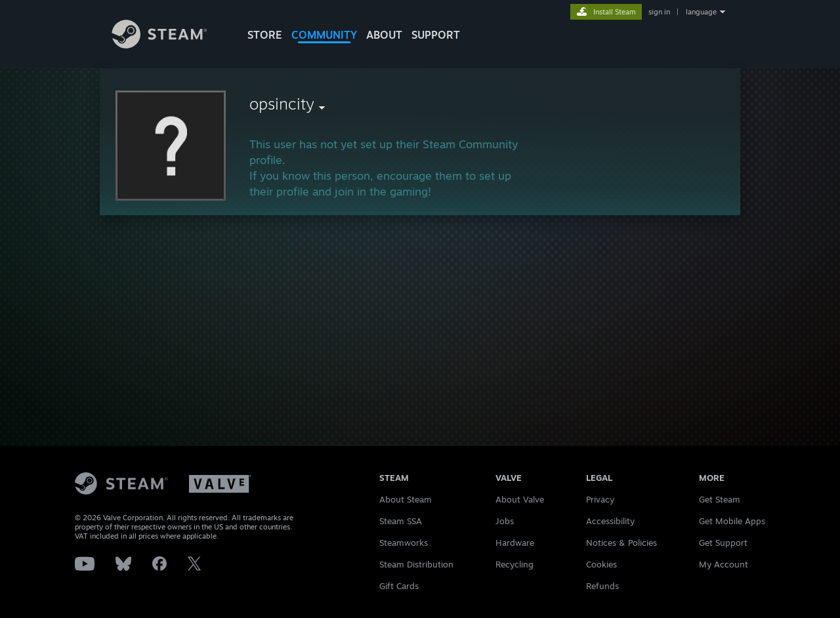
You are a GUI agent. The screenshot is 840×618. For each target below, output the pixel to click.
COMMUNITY (324, 35)
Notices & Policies (621, 543)
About (384, 35)
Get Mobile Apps (732, 521)
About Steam (406, 499)
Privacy (600, 499)
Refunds (602, 586)
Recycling (514, 564)
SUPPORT (436, 35)
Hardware (515, 543)
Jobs (505, 521)
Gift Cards (399, 586)
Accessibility (610, 521)
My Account (724, 564)
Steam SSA (401, 521)
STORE (265, 35)
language (701, 12)
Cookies (601, 564)
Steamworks (404, 543)
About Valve (520, 499)
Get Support (723, 543)
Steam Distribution (416, 564)
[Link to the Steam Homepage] (169, 45)
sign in (659, 12)
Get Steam (720, 499)
